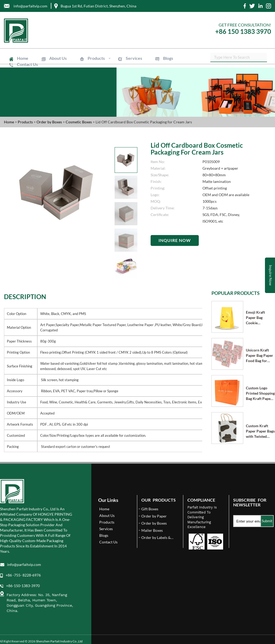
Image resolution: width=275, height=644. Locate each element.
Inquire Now (175, 240)
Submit (267, 521)
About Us (56, 58)
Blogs (163, 58)
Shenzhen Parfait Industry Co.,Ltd (59, 641)
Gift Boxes (150, 509)
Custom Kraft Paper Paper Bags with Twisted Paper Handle (260, 431)
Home (22, 58)
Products (93, 58)
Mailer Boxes (152, 530)
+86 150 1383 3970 (243, 31)
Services (129, 58)
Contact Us (27, 64)
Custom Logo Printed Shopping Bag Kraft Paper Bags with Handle (260, 393)
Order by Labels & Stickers (156, 538)
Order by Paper (154, 516)
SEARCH (267, 58)
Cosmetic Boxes (79, 122)
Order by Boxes (50, 122)
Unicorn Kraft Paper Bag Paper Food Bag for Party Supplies (260, 356)
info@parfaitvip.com (24, 564)
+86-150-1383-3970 (23, 586)
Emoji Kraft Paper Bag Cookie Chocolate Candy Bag (260, 318)
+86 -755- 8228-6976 (23, 575)
